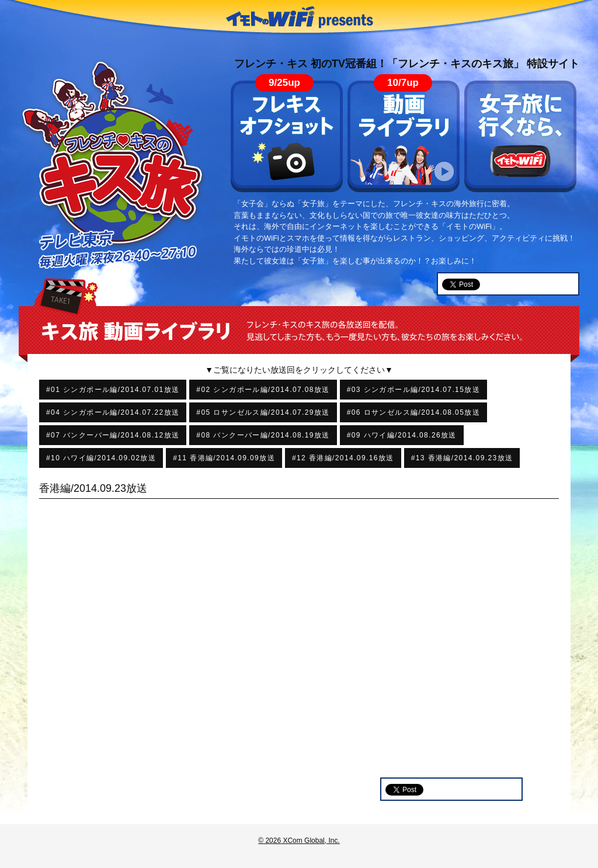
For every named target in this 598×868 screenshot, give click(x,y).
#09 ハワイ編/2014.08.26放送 (402, 435)
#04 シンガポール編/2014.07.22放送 (113, 412)
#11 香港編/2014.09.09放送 (224, 458)
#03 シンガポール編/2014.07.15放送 (413, 390)
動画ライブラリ (404, 136)
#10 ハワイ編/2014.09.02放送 (101, 458)
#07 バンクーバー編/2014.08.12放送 (113, 435)
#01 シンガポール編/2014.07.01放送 (113, 390)
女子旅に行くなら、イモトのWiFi (520, 136)
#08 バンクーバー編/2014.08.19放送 (263, 435)
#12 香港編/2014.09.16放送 (343, 458)
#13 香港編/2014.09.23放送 (462, 458)
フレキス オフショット (287, 136)
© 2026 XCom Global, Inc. (299, 841)
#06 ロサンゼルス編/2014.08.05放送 (413, 412)
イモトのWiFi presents (299, 18)
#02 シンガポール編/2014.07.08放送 (263, 390)
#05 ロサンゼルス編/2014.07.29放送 (263, 412)
